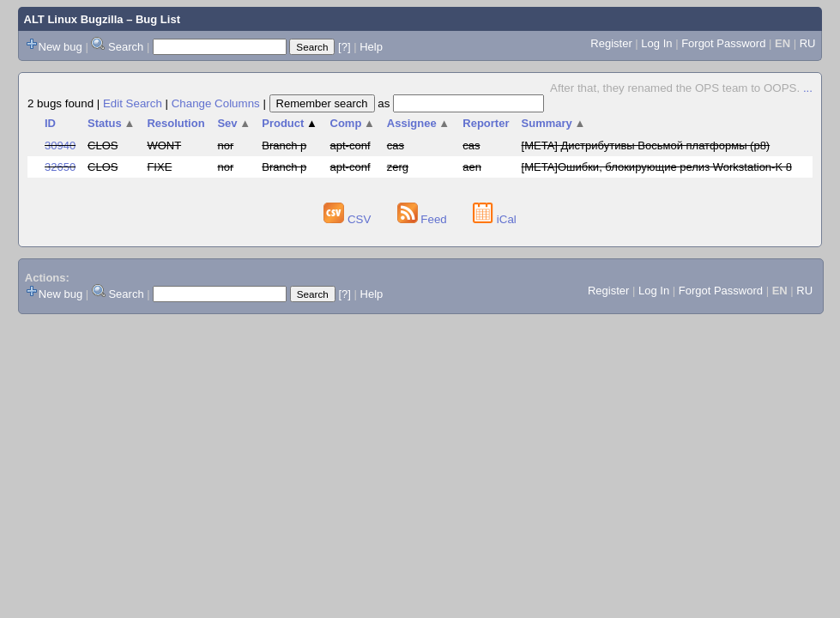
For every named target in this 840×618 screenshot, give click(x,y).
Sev (234, 123)
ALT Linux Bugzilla (74, 19)
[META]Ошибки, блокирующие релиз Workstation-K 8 (657, 167)
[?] (344, 47)
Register (611, 43)
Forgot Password (723, 43)
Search (126, 47)
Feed (424, 219)
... (808, 88)
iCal (495, 219)
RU (808, 43)
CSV (349, 219)
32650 (60, 167)
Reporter (486, 123)
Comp (353, 123)
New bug (60, 47)
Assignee (418, 123)
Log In (656, 43)
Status (111, 123)
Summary (554, 123)
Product (290, 123)
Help (371, 47)
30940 (60, 145)
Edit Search (133, 103)
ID (50, 123)
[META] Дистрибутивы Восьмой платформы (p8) (646, 145)
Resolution (175, 123)
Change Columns (216, 103)
